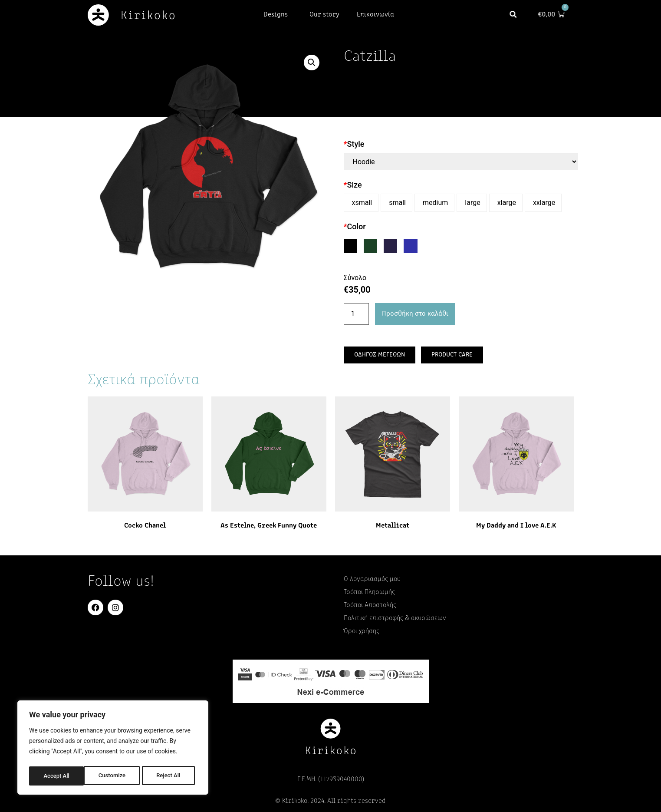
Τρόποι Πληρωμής (369, 592)
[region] (113, 749)
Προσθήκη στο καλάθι (415, 314)
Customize (57, 776)
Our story (324, 15)
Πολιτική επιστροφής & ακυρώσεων (395, 618)
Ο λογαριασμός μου (372, 579)
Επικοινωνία (375, 15)
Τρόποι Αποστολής (370, 605)
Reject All (113, 776)
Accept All (170, 776)
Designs (278, 15)
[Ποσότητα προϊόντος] (356, 314)
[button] (517, 15)
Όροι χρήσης (362, 631)
